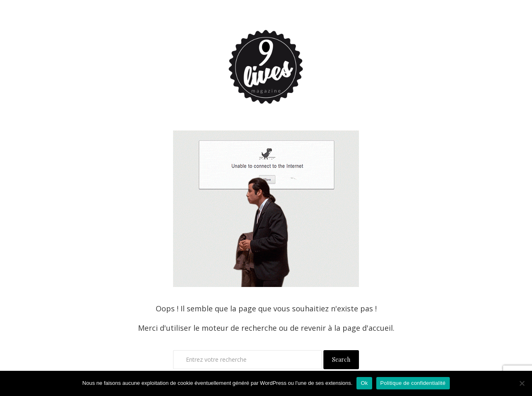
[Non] (522, 383)
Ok (364, 383)
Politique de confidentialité (413, 383)
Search (341, 359)
